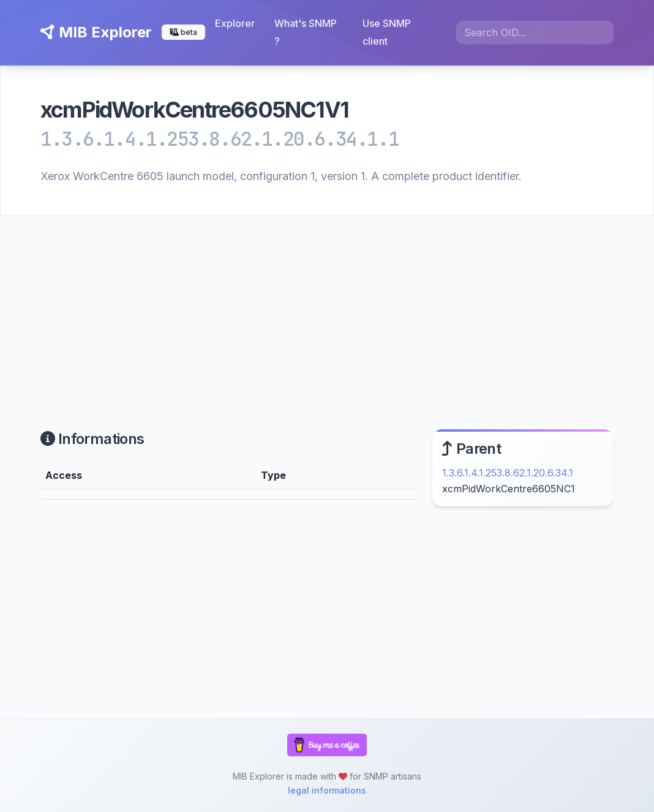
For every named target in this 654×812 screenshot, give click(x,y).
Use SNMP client (387, 32)
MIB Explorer (96, 32)
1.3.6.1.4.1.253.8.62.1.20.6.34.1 (508, 473)
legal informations (327, 790)
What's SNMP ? (306, 32)
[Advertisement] (327, 308)
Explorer (235, 23)
